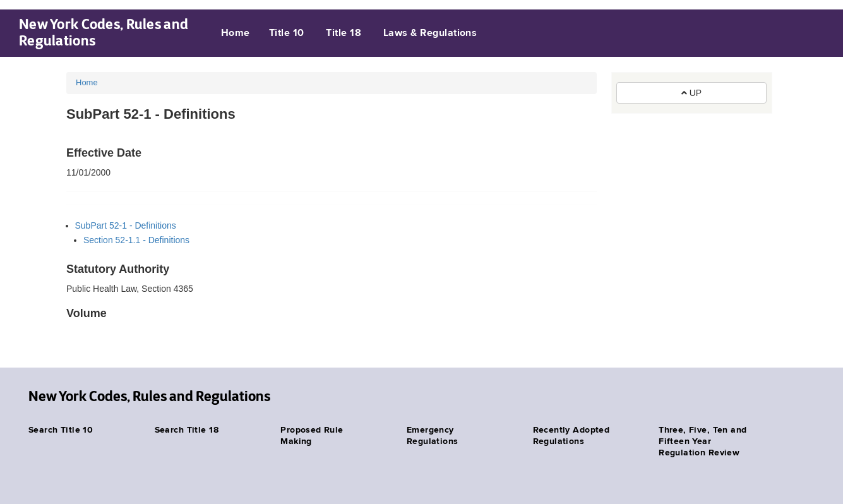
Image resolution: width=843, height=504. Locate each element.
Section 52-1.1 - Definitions (136, 240)
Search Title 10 (61, 430)
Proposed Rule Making (312, 436)
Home (236, 33)
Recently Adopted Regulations (571, 436)
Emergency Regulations (433, 436)
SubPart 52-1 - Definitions (126, 225)
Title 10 (287, 33)
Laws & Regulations (430, 33)
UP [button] (691, 93)
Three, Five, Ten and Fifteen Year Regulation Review (702, 441)
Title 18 (344, 33)
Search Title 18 (187, 430)
